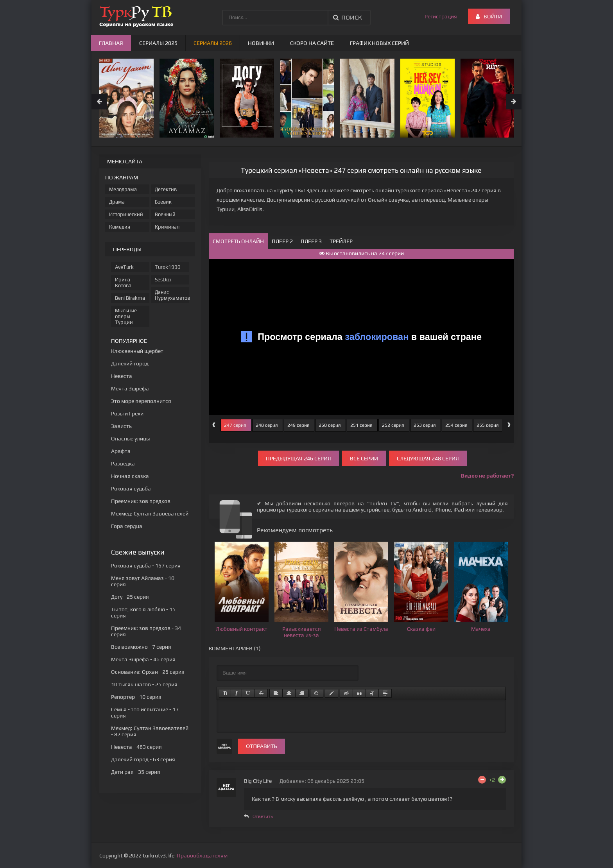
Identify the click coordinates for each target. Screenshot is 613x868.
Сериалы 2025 (158, 43)
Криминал (167, 227)
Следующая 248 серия (428, 458)
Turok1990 (168, 267)
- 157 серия (146, 566)
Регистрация (441, 16)
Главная (111, 43)
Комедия (120, 227)
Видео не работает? (487, 476)
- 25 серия (130, 597)
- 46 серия (143, 659)
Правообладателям (202, 855)
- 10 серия (136, 697)
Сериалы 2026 (213, 43)
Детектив (166, 189)
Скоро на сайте (312, 43)
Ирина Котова (123, 283)
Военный (165, 214)
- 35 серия (136, 772)
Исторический (126, 214)
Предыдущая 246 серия (298, 458)
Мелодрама (123, 189)
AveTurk (124, 267)
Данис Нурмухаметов (172, 295)
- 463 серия (136, 747)
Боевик (163, 202)
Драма (117, 202)
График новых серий (379, 43)
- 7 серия (141, 647)
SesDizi (163, 280)
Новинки (261, 43)
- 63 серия (143, 759)
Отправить (262, 746)
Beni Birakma (130, 298)
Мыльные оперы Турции (126, 316)
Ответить (263, 816)
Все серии (364, 458)
